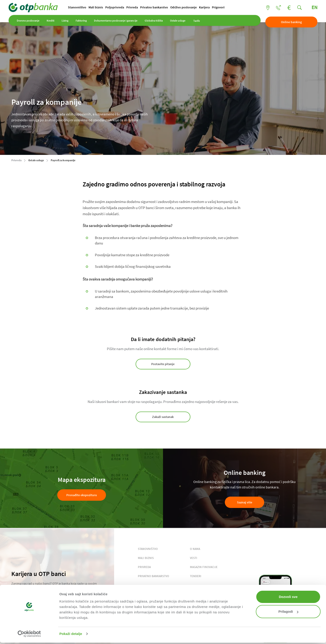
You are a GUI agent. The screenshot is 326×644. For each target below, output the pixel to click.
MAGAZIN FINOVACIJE (204, 562)
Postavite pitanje (163, 364)
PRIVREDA (144, 562)
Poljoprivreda (117, 7)
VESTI (194, 553)
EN (312, 7)
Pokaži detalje (71, 634)
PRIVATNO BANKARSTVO (153, 571)
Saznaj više (245, 497)
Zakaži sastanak (163, 415)
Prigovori (221, 7)
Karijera (207, 7)
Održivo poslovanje (186, 7)
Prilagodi (288, 611)
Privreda (135, 7)
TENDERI (196, 571)
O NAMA (195, 544)
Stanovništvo (80, 7)
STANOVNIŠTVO (148, 544)
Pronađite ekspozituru (82, 490)
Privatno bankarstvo (157, 7)
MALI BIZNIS (146, 553)
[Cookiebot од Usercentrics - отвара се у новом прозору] (29, 634)
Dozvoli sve (288, 597)
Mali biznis (98, 7)
